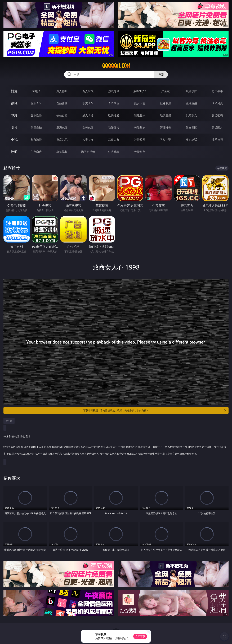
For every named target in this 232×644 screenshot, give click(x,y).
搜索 (161, 75)
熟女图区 (191, 127)
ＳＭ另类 (217, 103)
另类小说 (166, 140)
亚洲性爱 (36, 115)
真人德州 (62, 91)
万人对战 (88, 91)
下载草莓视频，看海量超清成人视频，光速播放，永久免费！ (155, 410)
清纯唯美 (166, 127)
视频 (14, 103)
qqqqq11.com (116, 66)
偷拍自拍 (62, 115)
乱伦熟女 (191, 115)
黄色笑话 (191, 140)
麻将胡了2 (140, 91)
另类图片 (217, 127)
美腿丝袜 (140, 127)
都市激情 (36, 140)
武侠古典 (114, 140)
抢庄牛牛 (217, 91)
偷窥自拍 (36, 127)
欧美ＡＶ (88, 103)
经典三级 (166, 115)
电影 (14, 115)
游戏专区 (114, 91)
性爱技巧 (217, 140)
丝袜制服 (166, 103)
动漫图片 (114, 127)
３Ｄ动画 (114, 103)
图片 (14, 127)
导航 (14, 152)
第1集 (9, 421)
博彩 (14, 91)
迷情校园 (140, 140)
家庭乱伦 (62, 140)
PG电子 (36, 91)
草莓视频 (62, 152)
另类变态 (217, 115)
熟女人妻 (140, 103)
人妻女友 (88, 140)
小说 (14, 140)
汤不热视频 (88, 152)
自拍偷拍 (62, 103)
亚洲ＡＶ (36, 103)
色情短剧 (140, 152)
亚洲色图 (62, 127)
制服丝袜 (140, 115)
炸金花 (166, 91)
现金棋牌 (191, 91)
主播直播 (191, 103)
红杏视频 (114, 152)
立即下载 (140, 636)
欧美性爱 (114, 115)
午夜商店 (36, 152)
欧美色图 (88, 127)
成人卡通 (88, 115)
